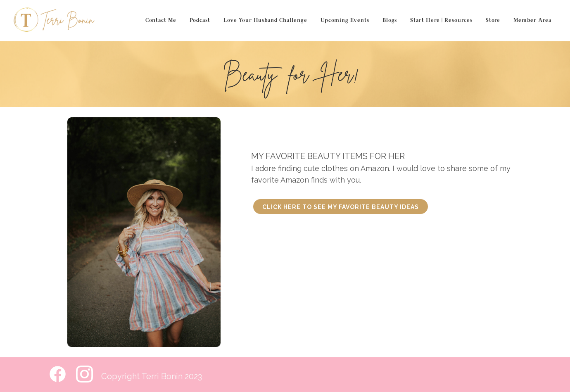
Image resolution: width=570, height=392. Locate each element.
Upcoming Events (345, 21)
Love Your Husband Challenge (265, 21)
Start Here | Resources (441, 21)
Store (493, 21)
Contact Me (161, 21)
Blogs (390, 21)
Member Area (532, 21)
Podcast (200, 21)
